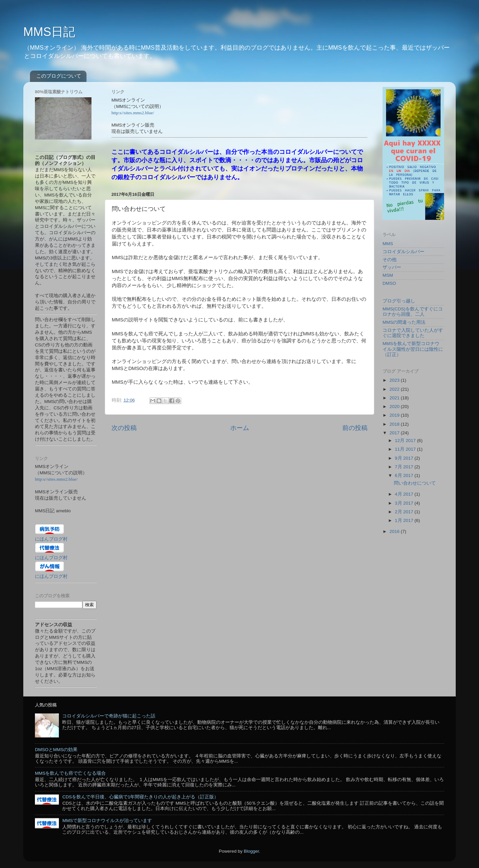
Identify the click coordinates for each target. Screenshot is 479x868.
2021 (395, 398)
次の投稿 (124, 428)
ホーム (240, 428)
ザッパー (392, 267)
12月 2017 (406, 440)
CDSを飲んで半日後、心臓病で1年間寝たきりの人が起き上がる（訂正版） (140, 797)
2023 (395, 380)
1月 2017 (405, 520)
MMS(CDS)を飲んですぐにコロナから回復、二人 (413, 312)
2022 (395, 389)
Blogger (251, 851)
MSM (388, 275)
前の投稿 (355, 428)
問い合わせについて (415, 483)
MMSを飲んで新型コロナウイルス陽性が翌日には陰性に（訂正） (413, 349)
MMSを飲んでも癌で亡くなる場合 (71, 773)
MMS (388, 244)
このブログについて (59, 76)
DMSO (389, 283)
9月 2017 (405, 458)
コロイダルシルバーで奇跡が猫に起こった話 (109, 716)
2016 (395, 531)
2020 (395, 407)
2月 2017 (405, 512)
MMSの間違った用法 (404, 322)
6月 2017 (405, 475)
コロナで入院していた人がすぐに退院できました (413, 333)
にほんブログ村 (51, 539)
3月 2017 (405, 503)
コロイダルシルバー (403, 252)
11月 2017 (406, 449)
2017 (395, 433)
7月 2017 (405, 467)
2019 (395, 415)
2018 (395, 424)
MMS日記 (49, 32)
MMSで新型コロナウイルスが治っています (107, 821)
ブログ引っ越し (399, 301)
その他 (390, 260)
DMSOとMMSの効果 (56, 750)
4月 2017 (405, 494)
